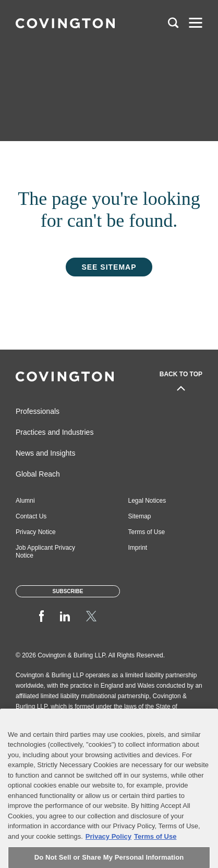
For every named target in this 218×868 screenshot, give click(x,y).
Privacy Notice (36, 532)
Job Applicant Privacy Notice (45, 552)
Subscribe (68, 591)
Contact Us (31, 516)
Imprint (138, 548)
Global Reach (38, 474)
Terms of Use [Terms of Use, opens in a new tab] (155, 849)
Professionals (38, 411)
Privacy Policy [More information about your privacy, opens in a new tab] (108, 849)
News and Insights (45, 453)
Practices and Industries (54, 432)
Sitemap (140, 516)
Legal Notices (147, 501)
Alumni (25, 501)
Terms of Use (147, 532)
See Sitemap (109, 267)
